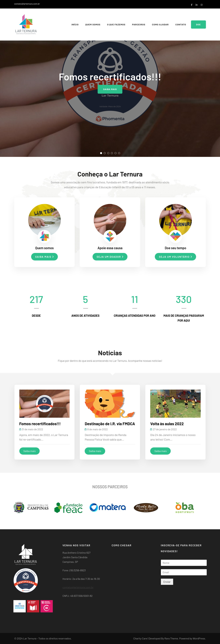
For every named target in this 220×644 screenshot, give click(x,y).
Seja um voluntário (175, 257)
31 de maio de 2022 (32, 429)
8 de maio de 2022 (98, 429)
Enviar (167, 582)
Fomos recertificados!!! (40, 424)
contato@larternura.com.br (27, 4)
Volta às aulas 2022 (167, 424)
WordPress (199, 638)
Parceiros (139, 24)
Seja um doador (110, 257)
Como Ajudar (160, 24)
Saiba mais (110, 89)
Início (75, 24)
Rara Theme (171, 638)
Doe (198, 24)
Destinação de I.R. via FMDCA (110, 424)
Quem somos (93, 24)
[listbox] (110, 78)
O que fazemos (116, 24)
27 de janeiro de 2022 (165, 429)
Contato (181, 24)
